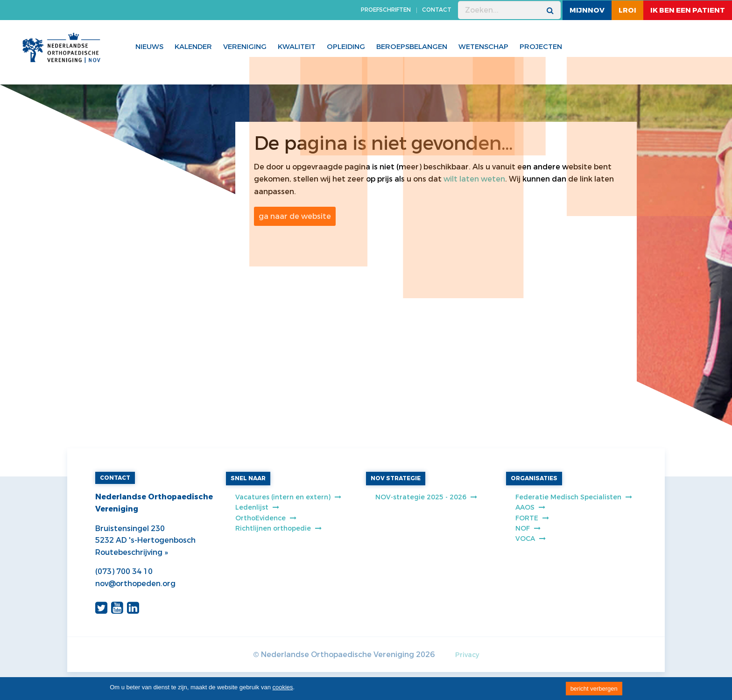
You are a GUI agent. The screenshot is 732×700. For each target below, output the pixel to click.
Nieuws (149, 47)
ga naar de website (295, 216)
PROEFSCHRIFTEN (386, 10)
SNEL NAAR (248, 478)
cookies (283, 687)
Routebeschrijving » (131, 552)
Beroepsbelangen (412, 47)
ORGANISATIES (534, 478)
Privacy (467, 655)
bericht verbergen (594, 689)
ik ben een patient (688, 10)
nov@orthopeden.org (135, 584)
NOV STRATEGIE (396, 478)
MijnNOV (587, 10)
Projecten (541, 47)
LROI (627, 10)
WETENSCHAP (483, 47)
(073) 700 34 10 (124, 571)
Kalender (193, 47)
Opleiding (346, 47)
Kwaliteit (297, 47)
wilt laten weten (474, 179)
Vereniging (245, 47)
